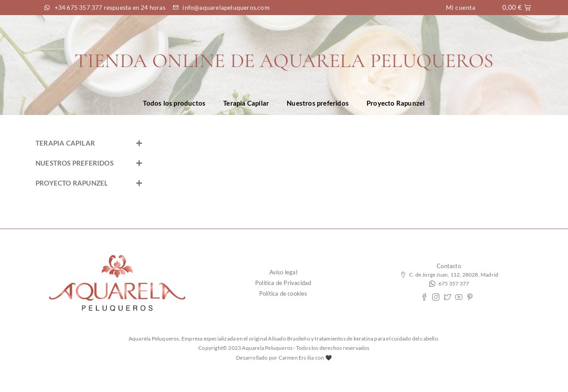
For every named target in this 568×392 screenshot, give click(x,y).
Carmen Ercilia (296, 358)
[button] (89, 143)
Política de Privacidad (283, 283)
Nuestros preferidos (318, 103)
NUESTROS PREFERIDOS (75, 163)
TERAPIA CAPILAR (65, 143)
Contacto (449, 266)
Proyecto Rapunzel (396, 103)
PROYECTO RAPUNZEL (72, 183)
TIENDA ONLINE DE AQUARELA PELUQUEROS (284, 61)
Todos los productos (174, 103)
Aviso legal (283, 272)
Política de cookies (283, 293)
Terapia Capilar (246, 103)
